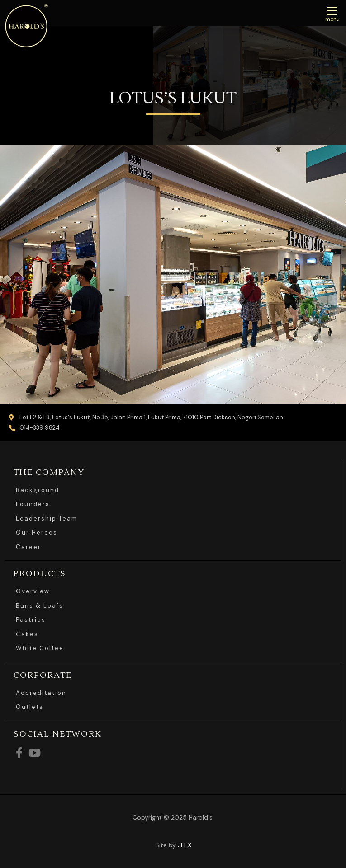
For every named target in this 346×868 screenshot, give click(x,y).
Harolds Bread (26, 26)
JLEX (185, 845)
